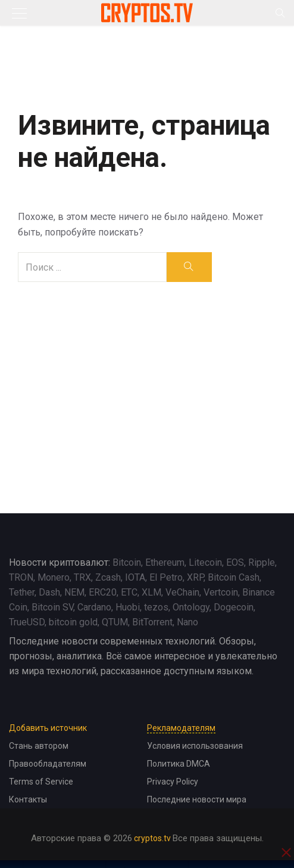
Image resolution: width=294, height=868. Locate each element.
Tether (22, 592)
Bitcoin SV (52, 607)
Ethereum (165, 562)
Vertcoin (221, 592)
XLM (151, 592)
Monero (54, 577)
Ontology (191, 607)
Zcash (108, 577)
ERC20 (103, 592)
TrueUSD (27, 622)
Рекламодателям (181, 728)
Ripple (262, 562)
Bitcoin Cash (234, 577)
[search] (189, 267)
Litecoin (205, 562)
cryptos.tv (152, 838)
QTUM (115, 622)
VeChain (182, 592)
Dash (49, 592)
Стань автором (39, 746)
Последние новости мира (197, 799)
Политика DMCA (179, 764)
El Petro (166, 577)
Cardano (94, 607)
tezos (156, 607)
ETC (129, 592)
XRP (195, 577)
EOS (235, 562)
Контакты (28, 799)
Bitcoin (127, 562)
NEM (74, 592)
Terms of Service (41, 782)
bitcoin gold (73, 622)
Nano (187, 622)
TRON (21, 577)
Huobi (128, 607)
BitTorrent (152, 622)
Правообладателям (48, 764)
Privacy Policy (173, 782)
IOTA (135, 577)
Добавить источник (48, 728)
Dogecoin (234, 607)
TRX (82, 577)
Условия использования (195, 746)
